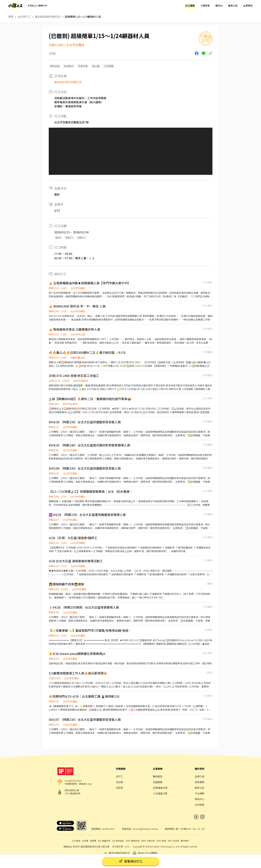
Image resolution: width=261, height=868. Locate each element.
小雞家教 (205, 5)
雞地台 (219, 5)
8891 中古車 (173, 841)
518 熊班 (76, 841)
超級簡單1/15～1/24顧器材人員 (83, 17)
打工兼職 (190, 5)
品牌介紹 (200, 776)
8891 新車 (161, 841)
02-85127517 (109, 829)
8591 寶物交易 (133, 841)
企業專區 (248, 5)
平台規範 (200, 793)
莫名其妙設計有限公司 (48, 17)
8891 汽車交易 (148, 841)
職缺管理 (158, 776)
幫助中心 (200, 799)
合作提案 (200, 805)
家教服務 (200, 782)
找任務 (119, 782)
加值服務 (158, 782)
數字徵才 (185, 841)
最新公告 (233, 5)
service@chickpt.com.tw (145, 829)
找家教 (119, 788)
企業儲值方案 (160, 788)
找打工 (119, 776)
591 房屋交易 (104, 841)
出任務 (85, 841)
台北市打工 (24, 17)
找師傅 (93, 841)
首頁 (11, 17)
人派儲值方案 (160, 793)
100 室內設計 (118, 841)
